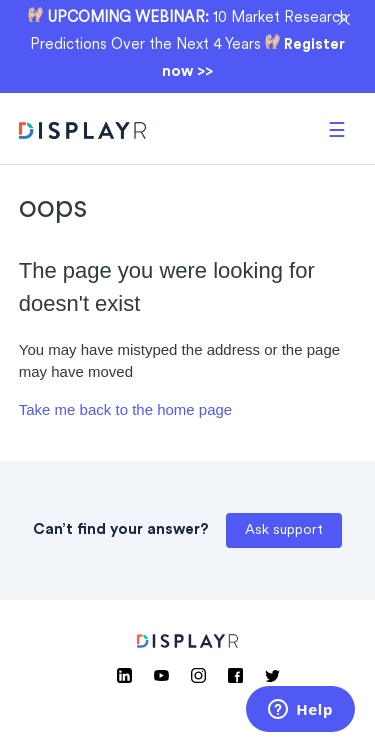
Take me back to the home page (125, 409)
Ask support (284, 530)
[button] (337, 128)
